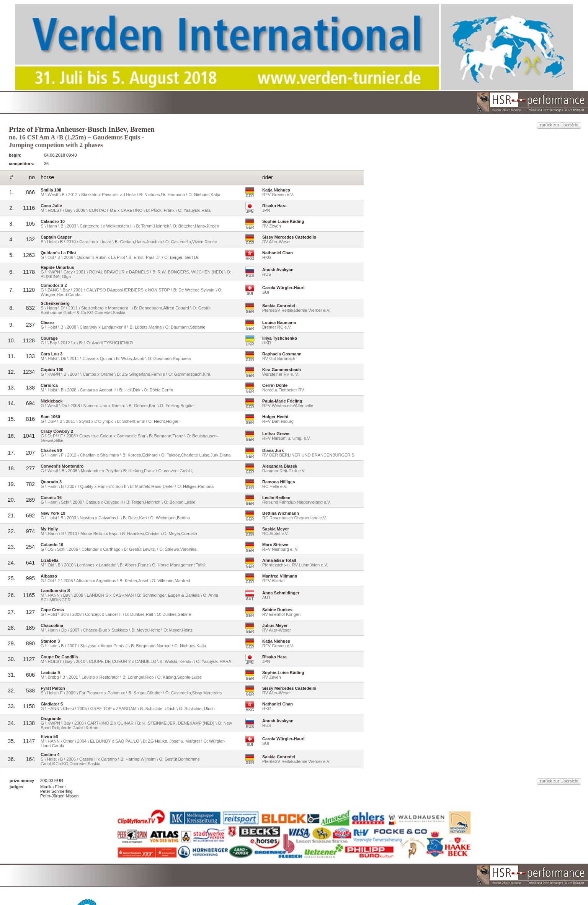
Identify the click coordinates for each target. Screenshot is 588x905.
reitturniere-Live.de (278, 890)
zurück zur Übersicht (444, 94)
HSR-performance (301, 884)
